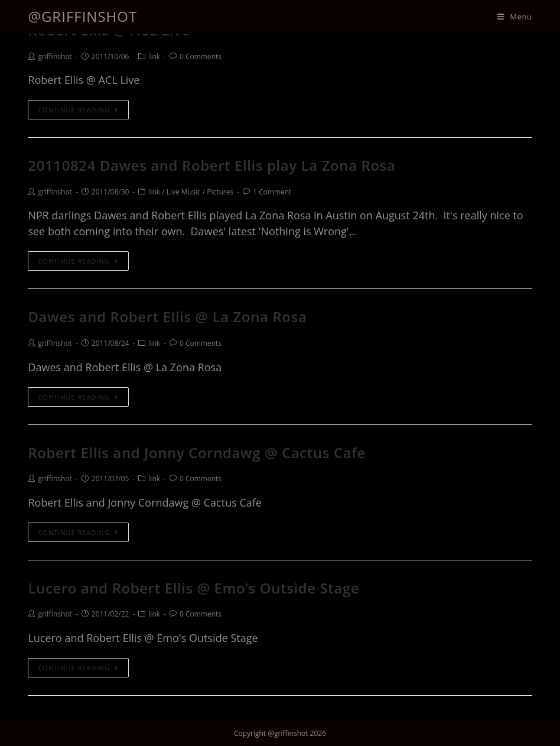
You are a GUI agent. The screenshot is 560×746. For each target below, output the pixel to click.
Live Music (184, 192)
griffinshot (55, 56)
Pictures (220, 192)
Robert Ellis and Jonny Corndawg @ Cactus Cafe (197, 453)
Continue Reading (78, 110)
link (154, 56)
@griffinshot (82, 16)
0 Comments (201, 56)
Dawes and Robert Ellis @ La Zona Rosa (167, 317)
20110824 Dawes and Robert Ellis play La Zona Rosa (211, 165)
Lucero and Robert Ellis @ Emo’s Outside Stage (193, 588)
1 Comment (272, 192)
